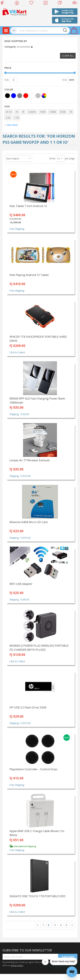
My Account (18, 3)
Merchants (61, 3)
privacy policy (17, 965)
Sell (75, 3)
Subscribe (68, 957)
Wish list (32, 3)
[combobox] (43, 30)
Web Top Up (4, 3)
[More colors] (44, 96)
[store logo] (15, 12)
